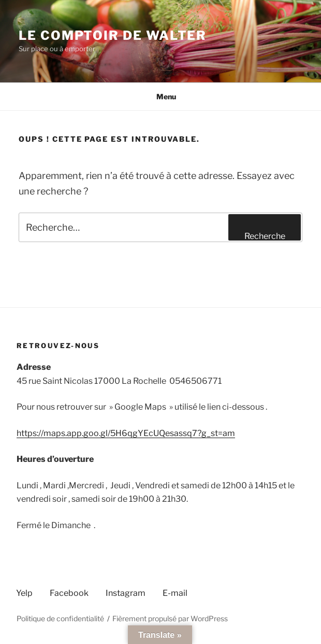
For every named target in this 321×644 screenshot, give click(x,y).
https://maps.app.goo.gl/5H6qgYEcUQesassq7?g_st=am (126, 433)
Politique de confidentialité (60, 618)
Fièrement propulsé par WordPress (170, 618)
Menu (161, 96)
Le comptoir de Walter (113, 35)
